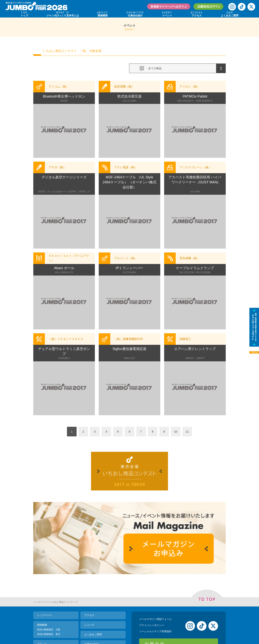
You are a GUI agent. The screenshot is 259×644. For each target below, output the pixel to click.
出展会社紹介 (92, 599)
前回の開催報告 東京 (49, 589)
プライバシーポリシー (152, 580)
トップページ (40, 557)
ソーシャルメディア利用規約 (155, 586)
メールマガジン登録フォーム (155, 574)
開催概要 (42, 579)
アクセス (89, 570)
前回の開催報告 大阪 (49, 584)
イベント (42, 598)
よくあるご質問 (93, 589)
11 (187, 432)
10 (176, 432)
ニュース (89, 579)
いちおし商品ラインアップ (64, 557)
